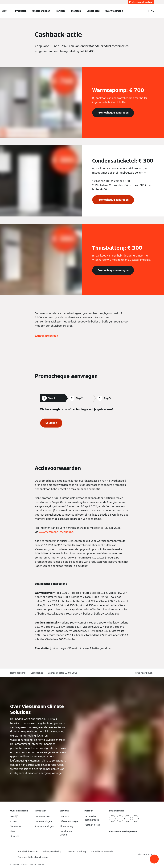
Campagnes (37, 673)
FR (148, 11)
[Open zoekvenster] (141, 11)
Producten (21, 11)
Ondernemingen (41, 11)
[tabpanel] (82, 417)
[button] (154, 859)
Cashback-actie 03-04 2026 (63, 673)
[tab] (53, 398)
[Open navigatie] (4, 11)
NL (152, 11)
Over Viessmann (114, 11)
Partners (61, 11)
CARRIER (41, 865)
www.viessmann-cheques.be (56, 532)
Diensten (76, 11)
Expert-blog (93, 11)
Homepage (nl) (18, 673)
